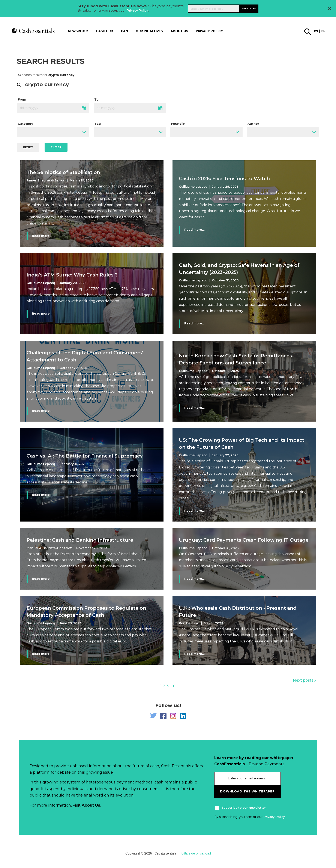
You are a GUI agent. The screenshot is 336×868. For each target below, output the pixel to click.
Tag (97, 124)
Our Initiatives (149, 31)
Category (25, 124)
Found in (178, 124)
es (316, 31)
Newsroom (78, 31)
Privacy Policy (137, 10)
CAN (124, 31)
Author (253, 124)
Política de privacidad (195, 853)
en (323, 31)
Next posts (304, 680)
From (22, 100)
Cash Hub (105, 31)
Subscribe (249, 8)
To (96, 100)
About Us (91, 805)
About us (179, 31)
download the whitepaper (247, 791)
